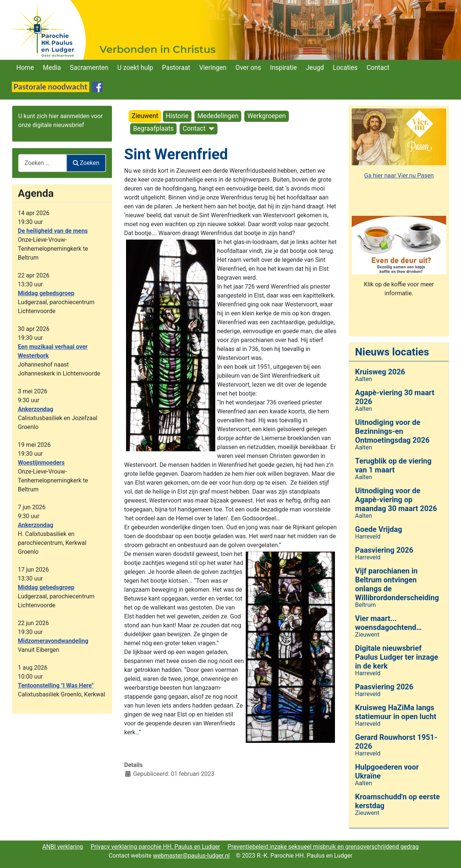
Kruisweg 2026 (380, 372)
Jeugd (315, 68)
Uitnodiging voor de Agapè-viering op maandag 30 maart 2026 (396, 500)
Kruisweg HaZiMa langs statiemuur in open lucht (396, 712)
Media (52, 68)
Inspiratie (283, 68)
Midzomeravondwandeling (53, 641)
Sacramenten (89, 68)
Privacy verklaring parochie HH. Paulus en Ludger (155, 847)
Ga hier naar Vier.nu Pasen (399, 175)
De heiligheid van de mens (53, 231)
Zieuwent (145, 116)
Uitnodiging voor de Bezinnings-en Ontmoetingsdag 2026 (392, 431)
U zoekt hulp (135, 68)
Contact (378, 68)
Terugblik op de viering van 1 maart (393, 465)
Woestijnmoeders (41, 463)
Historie (177, 116)
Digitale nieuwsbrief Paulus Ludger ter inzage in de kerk (396, 657)
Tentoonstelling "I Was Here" (56, 685)
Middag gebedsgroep (46, 293)
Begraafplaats (153, 129)
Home (25, 68)
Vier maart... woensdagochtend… (388, 623)
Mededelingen (218, 116)
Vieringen (213, 68)
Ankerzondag (36, 409)
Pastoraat (176, 68)
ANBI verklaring (63, 847)
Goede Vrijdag (379, 529)
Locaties (345, 68)
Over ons (248, 68)
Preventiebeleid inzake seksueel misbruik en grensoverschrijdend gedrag (323, 847)
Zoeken (86, 163)
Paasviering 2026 (384, 550)
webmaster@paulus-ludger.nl (191, 856)
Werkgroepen (266, 116)
